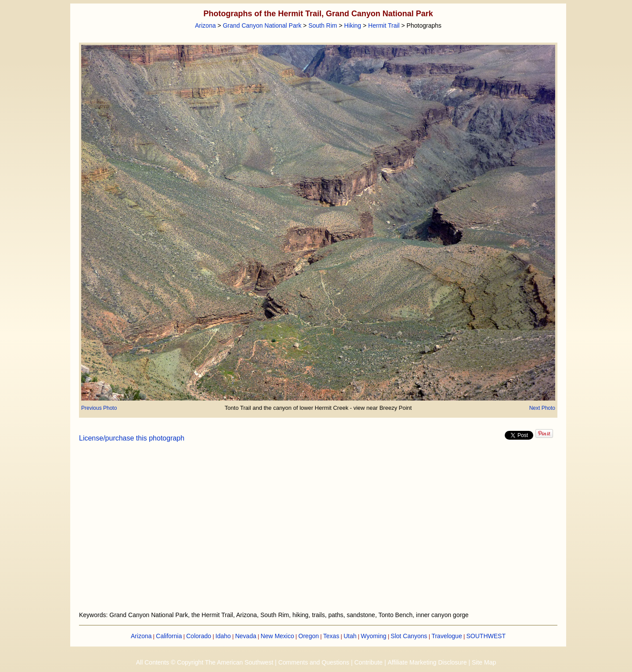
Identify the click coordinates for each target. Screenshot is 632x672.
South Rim (323, 25)
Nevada (246, 636)
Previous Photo (99, 408)
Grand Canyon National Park (262, 25)
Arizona (205, 25)
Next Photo (542, 408)
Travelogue (447, 636)
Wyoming (373, 636)
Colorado (199, 636)
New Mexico (277, 636)
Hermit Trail (384, 25)
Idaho (223, 636)
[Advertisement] (318, 532)
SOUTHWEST (486, 636)
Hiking (353, 25)
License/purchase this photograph (132, 438)
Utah (350, 636)
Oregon (309, 636)
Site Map (484, 662)
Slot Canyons (409, 636)
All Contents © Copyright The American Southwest (205, 662)
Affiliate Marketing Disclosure (427, 662)
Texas (331, 636)
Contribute (368, 662)
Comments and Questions (314, 662)
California (169, 636)
